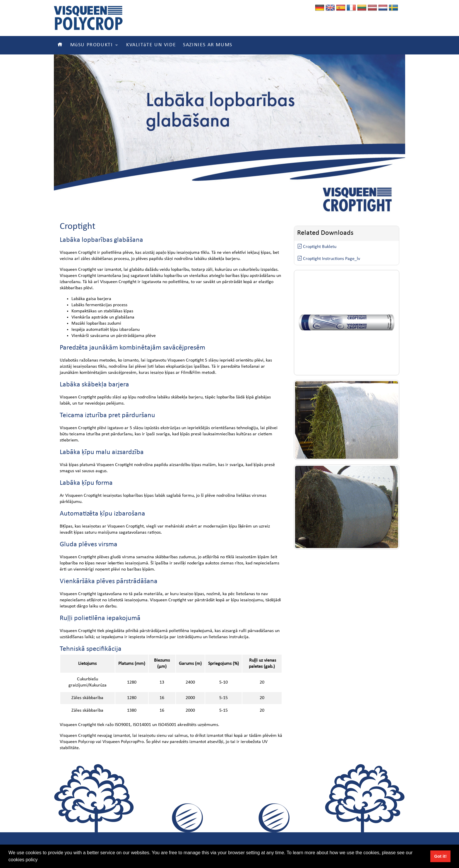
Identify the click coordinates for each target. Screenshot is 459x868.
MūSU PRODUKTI (92, 45)
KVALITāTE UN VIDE (151, 45)
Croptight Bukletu (317, 247)
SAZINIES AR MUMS (208, 45)
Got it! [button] (440, 856)
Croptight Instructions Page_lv (329, 259)
